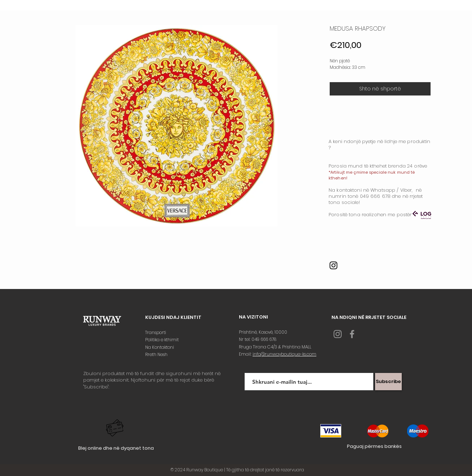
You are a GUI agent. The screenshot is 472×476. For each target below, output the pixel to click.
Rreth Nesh (157, 354)
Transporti (156, 332)
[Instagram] (333, 265)
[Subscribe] (388, 382)
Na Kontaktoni (160, 347)
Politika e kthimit (162, 340)
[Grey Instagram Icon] (338, 334)
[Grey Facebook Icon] (352, 334)
